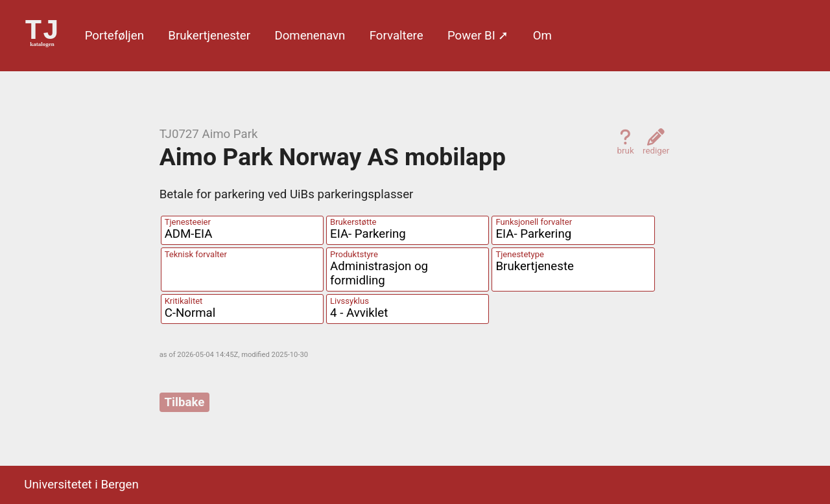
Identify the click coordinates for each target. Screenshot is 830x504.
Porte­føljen (114, 36)
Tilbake (185, 402)
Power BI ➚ (478, 36)
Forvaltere (397, 36)
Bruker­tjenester (209, 36)
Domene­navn (310, 36)
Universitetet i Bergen (81, 485)
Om (542, 36)
